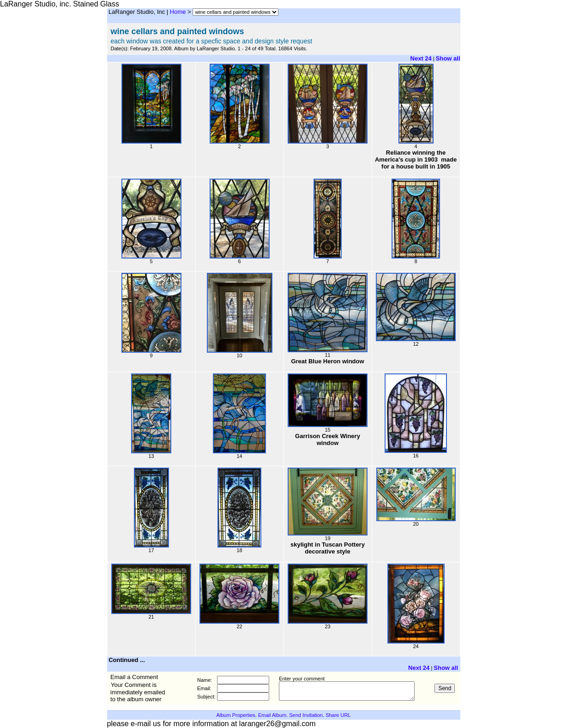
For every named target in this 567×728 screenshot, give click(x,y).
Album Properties (235, 715)
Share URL (338, 715)
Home (178, 12)
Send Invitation (306, 715)
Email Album (272, 715)
